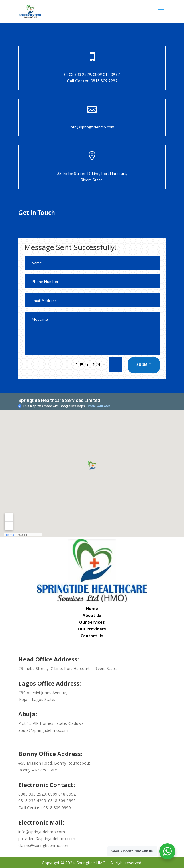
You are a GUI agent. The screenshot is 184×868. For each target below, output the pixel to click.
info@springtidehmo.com (92, 127)
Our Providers (92, 629)
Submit (144, 365)
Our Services (92, 622)
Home (92, 608)
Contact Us (92, 636)
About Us (92, 615)
